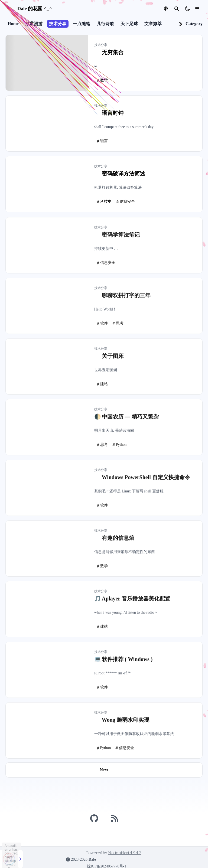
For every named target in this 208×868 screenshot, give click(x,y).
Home (13, 24)
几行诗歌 (105, 24)
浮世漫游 (34, 24)
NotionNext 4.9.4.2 (125, 853)
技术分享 (58, 24)
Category (194, 24)
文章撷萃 (153, 24)
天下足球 (129, 24)
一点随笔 (82, 24)
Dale (92, 859)
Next (104, 770)
